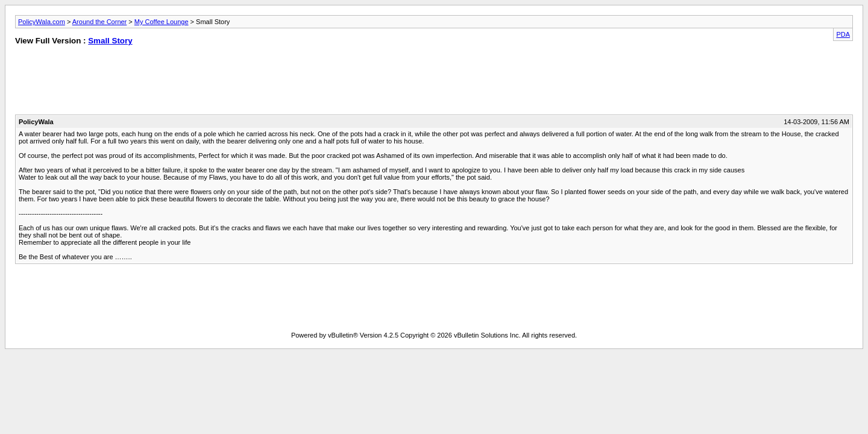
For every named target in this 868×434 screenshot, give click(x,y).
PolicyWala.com (42, 22)
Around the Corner (100, 22)
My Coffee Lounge (162, 22)
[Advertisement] (434, 83)
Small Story (110, 41)
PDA (843, 34)
